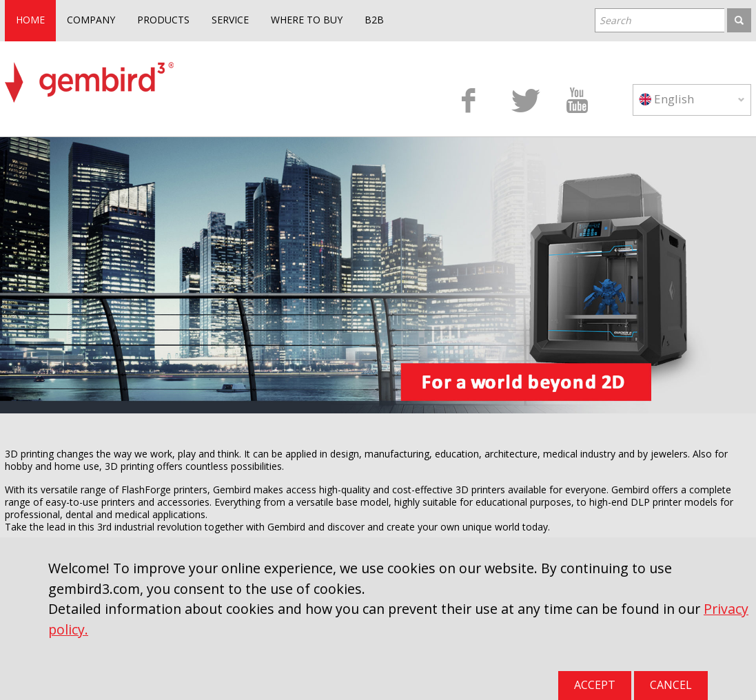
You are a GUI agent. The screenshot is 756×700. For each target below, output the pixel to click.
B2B (374, 20)
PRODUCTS (163, 20)
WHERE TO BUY (307, 20)
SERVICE (230, 20)
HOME (30, 20)
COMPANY (91, 20)
